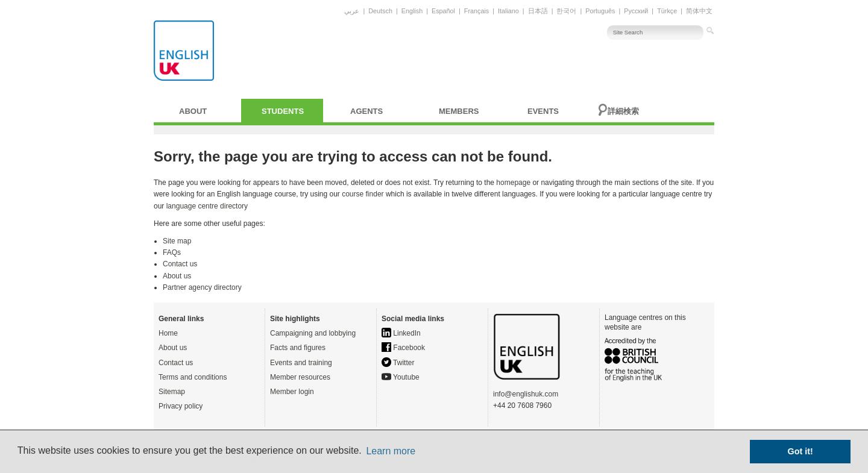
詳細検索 (623, 111)
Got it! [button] (800, 451)
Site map (177, 241)
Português (600, 11)
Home (168, 333)
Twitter (398, 363)
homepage (513, 183)
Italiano (508, 11)
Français (476, 11)
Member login (292, 392)
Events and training (301, 363)
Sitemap (172, 392)
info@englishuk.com (526, 394)
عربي (352, 11)
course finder (363, 194)
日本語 (538, 11)
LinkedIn (401, 333)
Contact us (180, 264)
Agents (366, 111)
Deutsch (380, 11)
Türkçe (667, 11)
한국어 (566, 11)
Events (543, 111)
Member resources (300, 377)
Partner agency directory (202, 287)
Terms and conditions (193, 377)
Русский (636, 11)
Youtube (401, 377)
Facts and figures (298, 348)
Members (459, 111)
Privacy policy (181, 406)
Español (443, 11)
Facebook (403, 348)
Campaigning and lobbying (313, 333)
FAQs (172, 252)
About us (177, 276)
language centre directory (207, 206)
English (412, 11)
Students (283, 111)
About (193, 111)
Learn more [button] (391, 451)
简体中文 (699, 11)
